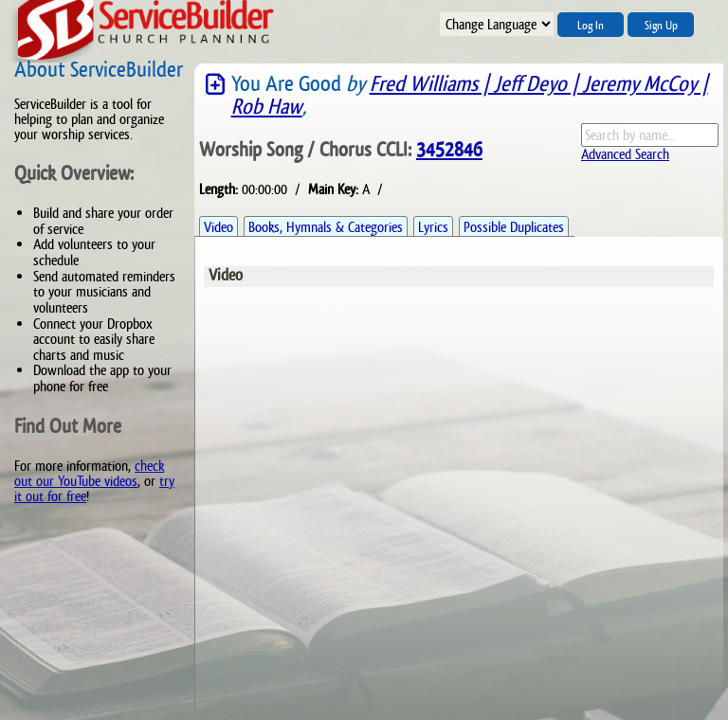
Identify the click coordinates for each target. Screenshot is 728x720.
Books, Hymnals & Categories (326, 227)
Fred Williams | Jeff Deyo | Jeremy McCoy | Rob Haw (470, 95)
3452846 (449, 150)
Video (218, 227)
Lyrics (433, 227)
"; (497, 24)
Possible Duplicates (514, 227)
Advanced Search (625, 154)
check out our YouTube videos (89, 473)
